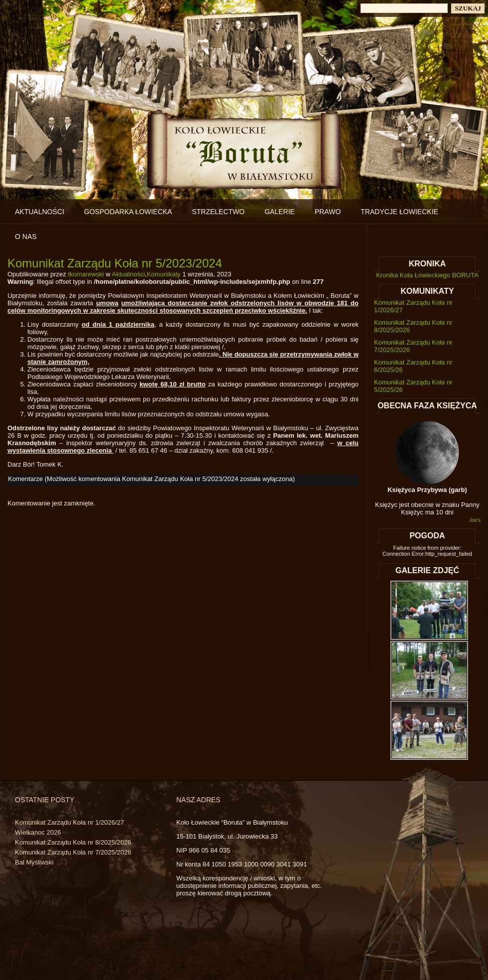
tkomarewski (86, 274)
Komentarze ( (150, 479)
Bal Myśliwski (34, 862)
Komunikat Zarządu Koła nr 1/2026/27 (69, 822)
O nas (26, 237)
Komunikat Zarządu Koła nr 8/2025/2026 (73, 842)
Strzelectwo (218, 212)
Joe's (475, 520)
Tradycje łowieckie (399, 212)
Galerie (280, 212)
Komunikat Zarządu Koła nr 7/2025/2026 (73, 852)
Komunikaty (164, 274)
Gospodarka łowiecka (128, 212)
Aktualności (40, 212)
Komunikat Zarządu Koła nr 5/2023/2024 (115, 263)
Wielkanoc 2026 (38, 832)
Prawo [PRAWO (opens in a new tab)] (328, 212)
